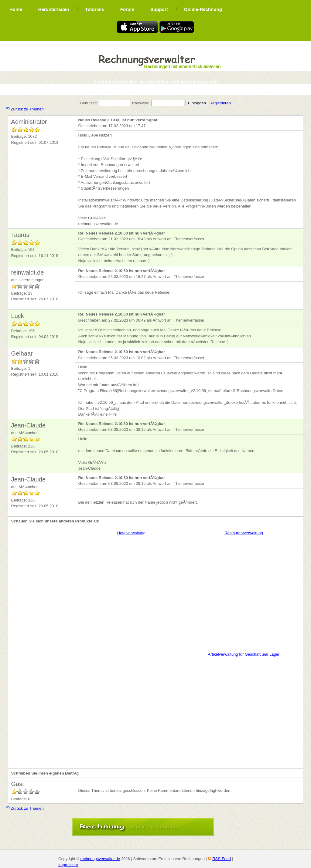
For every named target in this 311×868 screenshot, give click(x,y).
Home (16, 9)
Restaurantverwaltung (244, 533)
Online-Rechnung (203, 9)
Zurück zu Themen (25, 109)
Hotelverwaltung (131, 533)
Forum (127, 9)
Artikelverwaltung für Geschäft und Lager (244, 654)
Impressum (68, 865)
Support (159, 9)
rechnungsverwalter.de (100, 859)
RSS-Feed (222, 859)
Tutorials (94, 9)
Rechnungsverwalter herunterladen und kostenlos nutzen (155, 82)
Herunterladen (54, 9)
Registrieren (220, 103)
